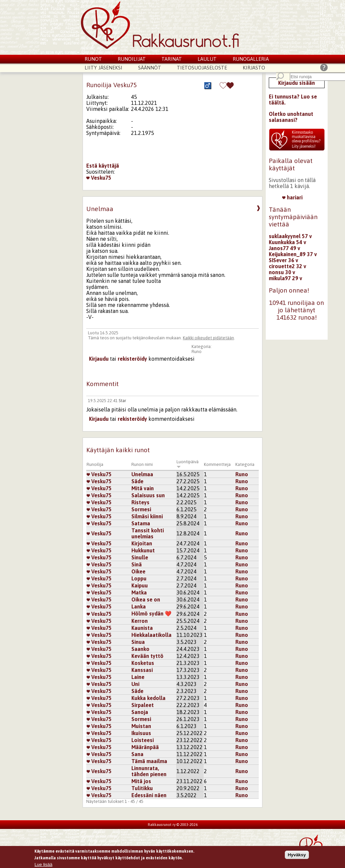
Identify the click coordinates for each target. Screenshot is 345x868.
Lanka (139, 606)
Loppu (139, 578)
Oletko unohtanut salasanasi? (291, 117)
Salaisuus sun (148, 495)
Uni (135, 684)
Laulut (207, 59)
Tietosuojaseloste (202, 68)
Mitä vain (143, 488)
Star (122, 401)
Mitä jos (141, 781)
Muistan (141, 726)
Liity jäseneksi (103, 68)
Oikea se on (146, 599)
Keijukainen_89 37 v (293, 254)
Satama (141, 523)
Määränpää (145, 747)
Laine (138, 677)
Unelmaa (142, 474)
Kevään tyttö (147, 656)
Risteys (140, 502)
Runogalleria (251, 59)
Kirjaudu (99, 359)
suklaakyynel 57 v (290, 236)
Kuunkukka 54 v (287, 242)
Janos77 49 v (284, 248)
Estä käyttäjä (103, 166)
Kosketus (143, 663)
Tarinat (172, 59)
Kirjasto (254, 68)
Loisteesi (143, 740)
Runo (197, 352)
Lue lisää (43, 865)
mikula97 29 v (285, 278)
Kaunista (142, 628)
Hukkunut (143, 550)
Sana (137, 754)
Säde (137, 481)
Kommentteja (217, 464)
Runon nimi (142, 464)
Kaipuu (140, 585)
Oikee (138, 571)
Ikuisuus (141, 733)
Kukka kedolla (148, 698)
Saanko (140, 649)
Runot (93, 59)
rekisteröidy (132, 359)
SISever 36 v (283, 260)
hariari (292, 197)
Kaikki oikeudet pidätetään (208, 338)
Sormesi (141, 509)
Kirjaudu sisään (297, 83)
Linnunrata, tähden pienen (149, 771)
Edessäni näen (149, 795)
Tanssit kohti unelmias (148, 533)
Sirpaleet (143, 705)
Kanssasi (142, 670)
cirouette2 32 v (287, 266)
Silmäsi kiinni (147, 516)
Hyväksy (297, 855)
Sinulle (140, 557)
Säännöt (150, 68)
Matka (139, 592)
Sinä (137, 564)
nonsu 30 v (282, 272)
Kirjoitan (142, 543)
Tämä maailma (149, 761)
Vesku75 (99, 178)
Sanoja (140, 712)
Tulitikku (142, 788)
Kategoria (245, 464)
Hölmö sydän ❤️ (151, 614)
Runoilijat (132, 59)
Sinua (138, 642)
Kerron (140, 621)
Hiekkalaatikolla (151, 635)
